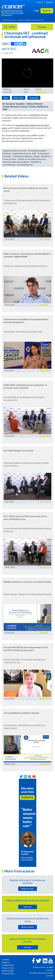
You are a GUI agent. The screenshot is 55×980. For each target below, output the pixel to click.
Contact (6, 959)
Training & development (22, 156)
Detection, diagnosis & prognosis (16, 162)
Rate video (19, 98)
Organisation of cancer (22, 153)
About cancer (27, 927)
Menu (10, 27)
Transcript (34, 98)
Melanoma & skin (19, 151)
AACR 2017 (35, 115)
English (40, 2)
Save (6, 98)
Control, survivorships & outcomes (32, 159)
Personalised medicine (37, 151)
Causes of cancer (9, 159)
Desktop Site (8, 971)
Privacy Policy (8, 973)
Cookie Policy (8, 965)
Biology (37, 156)
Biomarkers (46, 156)
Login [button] (36, 10)
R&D (34, 153)
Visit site (27, 907)
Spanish (50, 2)
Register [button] (47, 11)
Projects (6, 962)
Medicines (7, 153)
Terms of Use (8, 968)
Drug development (25, 165)
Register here (28, 889)
